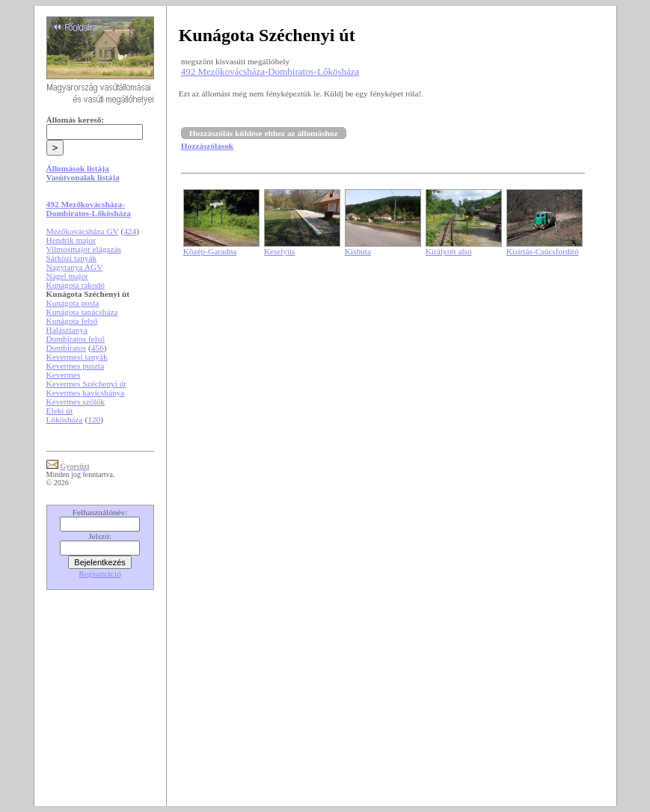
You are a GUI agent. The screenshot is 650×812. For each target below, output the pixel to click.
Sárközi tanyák (72, 258)
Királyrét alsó (449, 251)
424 (130, 231)
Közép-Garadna (210, 251)
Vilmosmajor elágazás (84, 249)
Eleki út (60, 410)
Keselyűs (280, 251)
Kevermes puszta (76, 366)
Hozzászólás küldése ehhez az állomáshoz (264, 133)
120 (94, 419)
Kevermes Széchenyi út (86, 384)
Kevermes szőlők (76, 402)
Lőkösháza (65, 419)
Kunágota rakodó (76, 285)
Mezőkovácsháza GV (83, 231)
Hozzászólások (207, 146)
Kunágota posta (73, 303)
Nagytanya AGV (75, 267)
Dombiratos (67, 348)
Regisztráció (100, 573)
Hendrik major (71, 240)
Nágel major (67, 276)
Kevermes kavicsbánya (86, 393)
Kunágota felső (72, 321)
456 (98, 348)
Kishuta (358, 251)
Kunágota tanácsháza (82, 312)
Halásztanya (67, 330)
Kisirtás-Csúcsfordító (543, 251)
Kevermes (64, 375)
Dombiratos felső (76, 339)
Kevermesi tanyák (77, 357)
